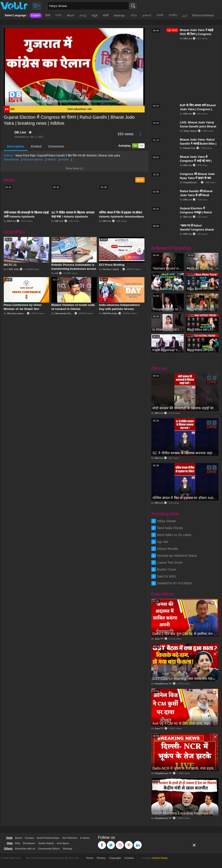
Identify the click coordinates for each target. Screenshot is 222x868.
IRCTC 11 (10, 265)
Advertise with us (25, 849)
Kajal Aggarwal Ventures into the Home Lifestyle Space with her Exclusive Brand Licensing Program (168, 350)
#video (65, 160)
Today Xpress (190, 131)
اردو (185, 15)
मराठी (106, 15)
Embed (36, 146)
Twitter (111, 843)
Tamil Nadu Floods (170, 528)
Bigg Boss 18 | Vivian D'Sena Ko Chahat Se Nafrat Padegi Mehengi (168, 289)
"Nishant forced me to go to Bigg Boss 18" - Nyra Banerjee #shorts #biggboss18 (168, 268)
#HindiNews (11, 160)
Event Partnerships (48, 838)
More (140, 180)
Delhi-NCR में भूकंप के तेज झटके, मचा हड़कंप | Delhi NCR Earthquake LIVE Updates (185, 768)
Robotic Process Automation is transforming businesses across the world (74, 269)
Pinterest (129, 843)
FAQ (18, 843)
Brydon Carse (167, 569)
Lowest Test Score (170, 563)
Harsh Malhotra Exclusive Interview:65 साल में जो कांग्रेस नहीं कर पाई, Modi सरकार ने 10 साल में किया (185, 813)
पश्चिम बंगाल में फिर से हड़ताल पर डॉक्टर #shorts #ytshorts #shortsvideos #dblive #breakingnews (122, 217)
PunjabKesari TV (192, 182)
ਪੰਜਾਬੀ (160, 15)
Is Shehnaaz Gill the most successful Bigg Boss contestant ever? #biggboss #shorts (168, 329)
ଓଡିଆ (134, 15)
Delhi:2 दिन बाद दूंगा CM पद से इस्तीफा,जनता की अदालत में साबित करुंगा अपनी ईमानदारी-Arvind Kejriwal (185, 634)
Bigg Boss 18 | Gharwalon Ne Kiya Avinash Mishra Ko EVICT (202, 309)
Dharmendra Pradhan (65, 313)
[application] (74, 67)
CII (56, 273)
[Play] (10, 101)
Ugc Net (163, 542)
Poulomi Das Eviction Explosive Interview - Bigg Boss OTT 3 (202, 268)
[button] (74, 67)
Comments (56, 146)
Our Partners (70, 838)
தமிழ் (83, 15)
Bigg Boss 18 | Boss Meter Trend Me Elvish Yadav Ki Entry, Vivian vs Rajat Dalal (202, 289)
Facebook (102, 843)
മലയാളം (119, 15)
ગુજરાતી (147, 15)
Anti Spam (63, 843)
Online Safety (46, 843)
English (36, 15)
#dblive (8, 156)
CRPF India (13, 269)
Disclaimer (29, 843)
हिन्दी (48, 15)
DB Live (20, 132)
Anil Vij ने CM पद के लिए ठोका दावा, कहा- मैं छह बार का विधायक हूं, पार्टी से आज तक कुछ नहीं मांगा (185, 724)
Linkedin (138, 843)
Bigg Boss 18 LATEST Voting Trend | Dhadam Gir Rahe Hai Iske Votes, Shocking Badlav (202, 329)
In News (85, 838)
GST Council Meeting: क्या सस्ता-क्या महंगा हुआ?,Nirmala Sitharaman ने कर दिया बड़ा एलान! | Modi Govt (185, 679)
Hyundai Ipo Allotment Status (177, 556)
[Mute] (132, 101)
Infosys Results (168, 549)
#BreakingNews (33, 160)
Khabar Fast (189, 148)
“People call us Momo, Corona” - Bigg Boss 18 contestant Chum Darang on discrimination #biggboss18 (168, 309)
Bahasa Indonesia (203, 15)
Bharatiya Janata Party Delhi (21, 313)
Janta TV (159, 639)
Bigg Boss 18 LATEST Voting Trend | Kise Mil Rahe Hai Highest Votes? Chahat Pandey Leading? (202, 350)
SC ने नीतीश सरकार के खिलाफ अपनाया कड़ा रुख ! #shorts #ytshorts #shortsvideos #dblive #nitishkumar (185, 453)
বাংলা (58, 15)
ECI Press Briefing (112, 265)
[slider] (71, 101)
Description (16, 146)
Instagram (120, 843)
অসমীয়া (173, 15)
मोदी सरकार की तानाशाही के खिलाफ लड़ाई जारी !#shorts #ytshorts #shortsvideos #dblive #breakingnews (185, 408)
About (19, 838)
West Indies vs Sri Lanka (174, 535)
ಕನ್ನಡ (95, 15)
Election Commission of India (117, 269)
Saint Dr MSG (167, 576)
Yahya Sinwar (166, 521)
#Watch (51, 160)
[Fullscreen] (139, 101)
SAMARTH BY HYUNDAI (174, 583)
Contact (29, 838)
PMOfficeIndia (110, 313)
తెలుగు (71, 15)
